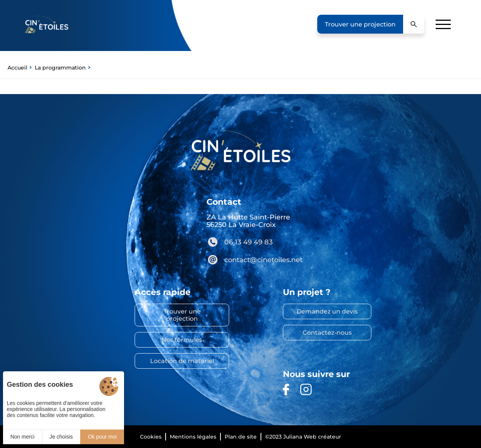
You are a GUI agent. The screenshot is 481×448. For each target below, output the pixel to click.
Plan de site (241, 437)
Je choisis (61, 437)
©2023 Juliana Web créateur (303, 437)
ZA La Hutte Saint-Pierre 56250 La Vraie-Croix (248, 221)
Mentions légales (193, 437)
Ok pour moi (102, 437)
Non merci (22, 437)
